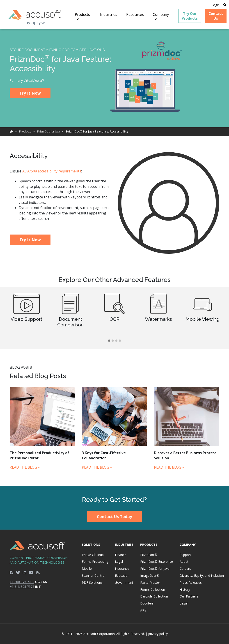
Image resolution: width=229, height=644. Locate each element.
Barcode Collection (154, 596)
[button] (109, 341)
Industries (124, 545)
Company (188, 545)
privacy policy (158, 634)
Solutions (91, 545)
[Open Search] (225, 5)
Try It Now (30, 93)
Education (122, 575)
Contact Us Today (114, 516)
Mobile (87, 568)
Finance (121, 555)
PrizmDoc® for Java (155, 568)
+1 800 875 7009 (22, 582)
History (185, 589)
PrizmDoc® (149, 555)
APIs (143, 610)
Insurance (122, 568)
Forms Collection (153, 589)
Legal (119, 561)
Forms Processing (95, 561)
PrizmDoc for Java (48, 131)
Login (215, 5)
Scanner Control (94, 575)
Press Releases (191, 582)
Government (124, 582)
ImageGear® (150, 575)
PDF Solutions (92, 582)
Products (25, 131)
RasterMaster (150, 582)
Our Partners (189, 596)
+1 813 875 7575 (22, 587)
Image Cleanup (93, 555)
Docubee (147, 603)
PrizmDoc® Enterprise (157, 561)
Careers (185, 568)
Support (185, 555)
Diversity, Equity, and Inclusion (202, 575)
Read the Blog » (25, 467)
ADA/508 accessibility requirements (52, 171)
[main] (114, 257)
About (184, 561)
